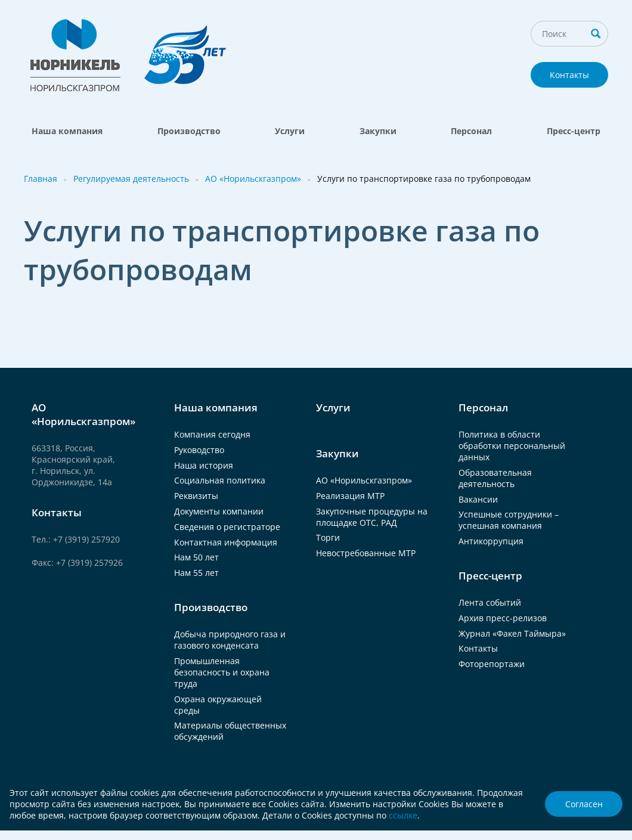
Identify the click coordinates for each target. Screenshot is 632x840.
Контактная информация (226, 542)
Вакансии (478, 499)
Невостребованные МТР (366, 553)
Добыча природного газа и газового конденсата (230, 640)
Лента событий (490, 602)
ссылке (403, 815)
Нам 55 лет (196, 573)
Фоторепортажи (492, 664)
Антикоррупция (491, 541)
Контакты (569, 75)
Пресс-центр (574, 131)
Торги (328, 537)
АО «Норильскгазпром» (253, 179)
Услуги (290, 131)
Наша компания (67, 131)
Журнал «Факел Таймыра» (512, 633)
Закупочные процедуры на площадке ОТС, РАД (372, 517)
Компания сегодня (212, 434)
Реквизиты (196, 496)
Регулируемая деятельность (131, 179)
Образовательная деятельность (495, 478)
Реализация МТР (350, 496)
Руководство (199, 450)
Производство (189, 131)
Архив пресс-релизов (503, 618)
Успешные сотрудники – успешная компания (509, 520)
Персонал (471, 131)
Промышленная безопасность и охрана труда (222, 672)
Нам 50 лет (196, 557)
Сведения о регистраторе (227, 527)
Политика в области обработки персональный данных (512, 446)
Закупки (378, 131)
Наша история (204, 465)
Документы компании (219, 511)
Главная (41, 179)
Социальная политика (220, 480)
